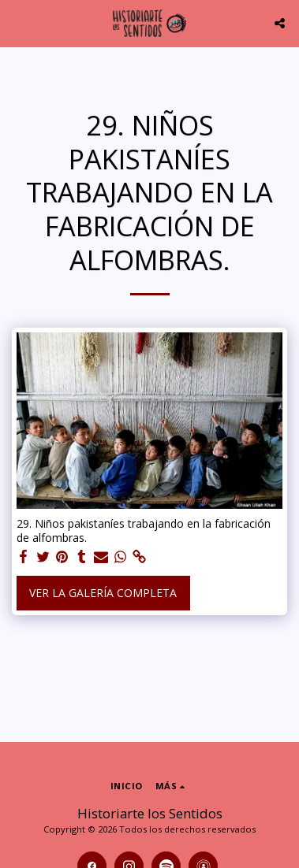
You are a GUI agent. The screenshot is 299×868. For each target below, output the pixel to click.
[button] (17, 22)
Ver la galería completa (103, 593)
